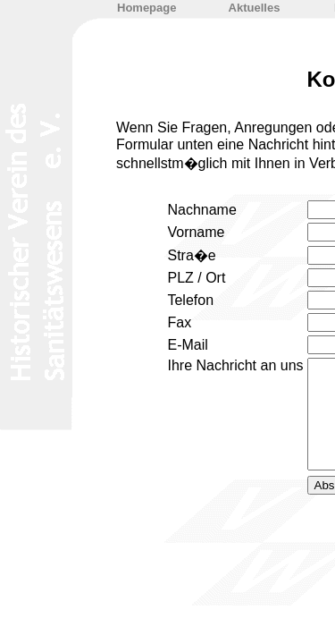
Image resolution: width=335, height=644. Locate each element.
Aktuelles (255, 8)
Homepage (147, 8)
